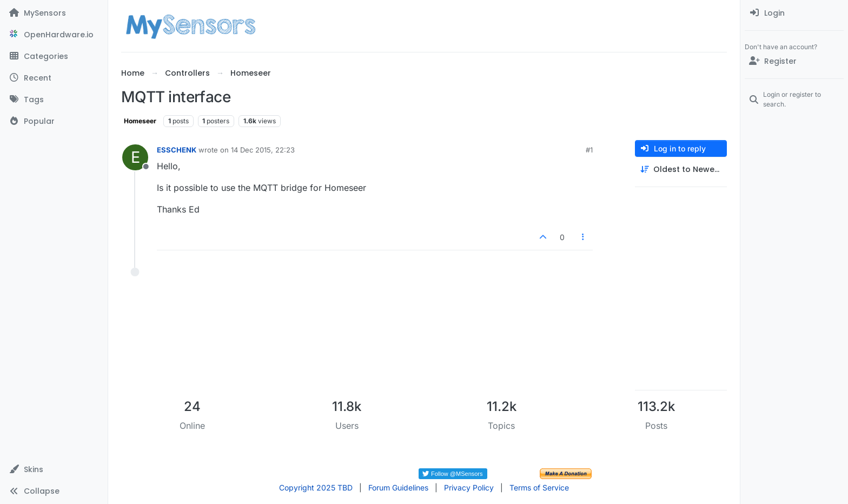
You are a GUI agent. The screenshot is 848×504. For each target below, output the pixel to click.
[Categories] (54, 56)
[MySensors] (54, 13)
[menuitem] (794, 13)
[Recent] (54, 78)
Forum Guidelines (398, 488)
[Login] (794, 13)
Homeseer (140, 121)
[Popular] (54, 121)
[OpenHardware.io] (54, 35)
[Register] (794, 61)
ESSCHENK (177, 150)
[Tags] (54, 100)
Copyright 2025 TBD (316, 488)
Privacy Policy (469, 488)
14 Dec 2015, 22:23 (263, 150)
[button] (54, 469)
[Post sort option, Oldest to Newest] (681, 170)
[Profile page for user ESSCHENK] (135, 157)
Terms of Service (539, 488)
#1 (589, 150)
